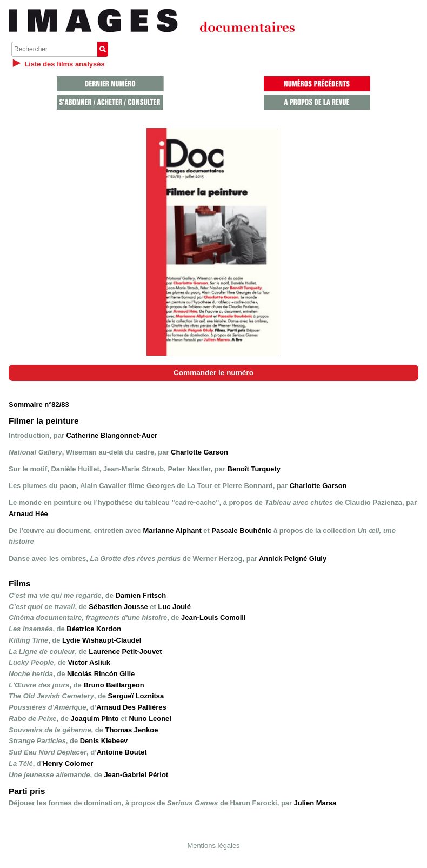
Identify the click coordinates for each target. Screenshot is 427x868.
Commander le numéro (213, 373)
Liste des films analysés (64, 64)
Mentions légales (213, 846)
